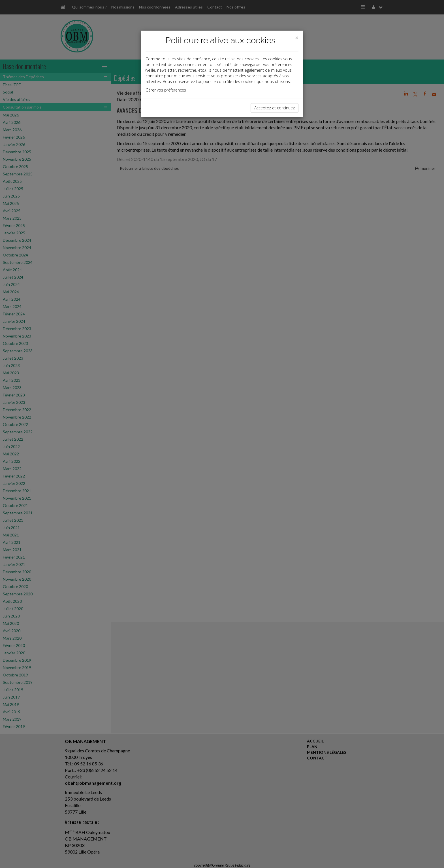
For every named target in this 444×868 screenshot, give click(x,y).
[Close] (297, 38)
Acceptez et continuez (275, 108)
